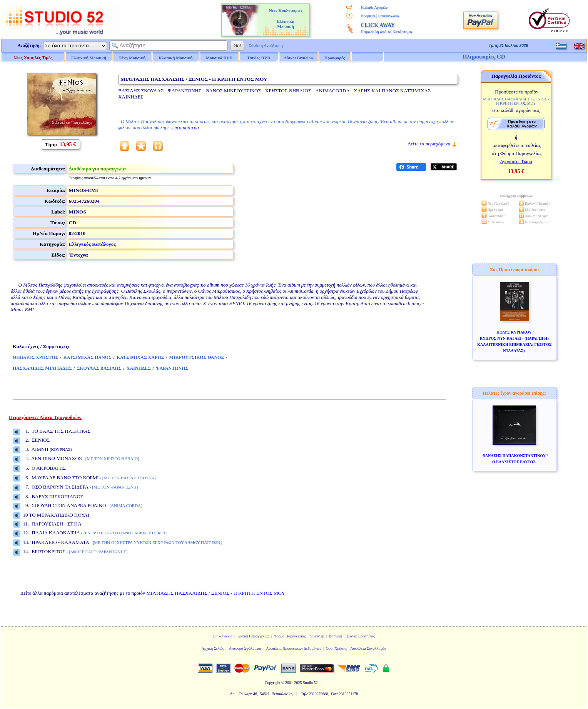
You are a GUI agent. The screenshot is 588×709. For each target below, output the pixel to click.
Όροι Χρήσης (336, 648)
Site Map (317, 636)
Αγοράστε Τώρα (516, 161)
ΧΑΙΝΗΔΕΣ (139, 368)
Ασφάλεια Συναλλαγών (368, 648)
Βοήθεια (368, 16)
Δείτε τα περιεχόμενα (429, 144)
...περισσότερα (185, 128)
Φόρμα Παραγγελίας (290, 636)
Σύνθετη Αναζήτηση (266, 45)
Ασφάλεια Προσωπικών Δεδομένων (294, 648)
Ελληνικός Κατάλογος (92, 244)
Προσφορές (335, 58)
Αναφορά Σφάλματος (245, 648)
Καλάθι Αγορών (374, 7)
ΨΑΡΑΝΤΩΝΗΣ (172, 368)
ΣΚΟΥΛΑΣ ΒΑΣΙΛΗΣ (99, 368)
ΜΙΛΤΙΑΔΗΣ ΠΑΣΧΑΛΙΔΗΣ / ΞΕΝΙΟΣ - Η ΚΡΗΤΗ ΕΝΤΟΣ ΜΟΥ (215, 593)
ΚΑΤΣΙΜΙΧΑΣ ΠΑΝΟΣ (87, 357)
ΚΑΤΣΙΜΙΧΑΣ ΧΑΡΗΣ (140, 357)
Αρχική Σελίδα (213, 648)
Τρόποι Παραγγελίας (253, 636)
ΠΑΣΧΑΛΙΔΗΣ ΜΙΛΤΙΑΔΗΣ (42, 368)
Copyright (273, 683)
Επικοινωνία (388, 16)
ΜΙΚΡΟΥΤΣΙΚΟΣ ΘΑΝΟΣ (196, 357)
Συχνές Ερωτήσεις (361, 636)
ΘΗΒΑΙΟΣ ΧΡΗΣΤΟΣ (35, 357)
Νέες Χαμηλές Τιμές (33, 58)
